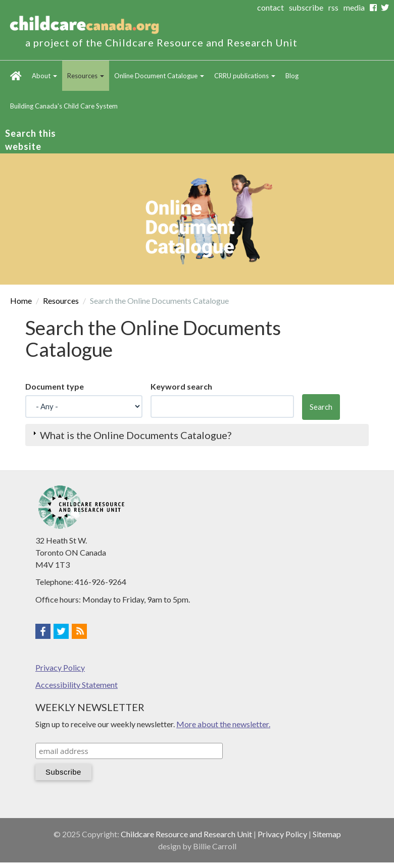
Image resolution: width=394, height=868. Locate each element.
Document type (55, 386)
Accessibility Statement (77, 685)
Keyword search (181, 386)
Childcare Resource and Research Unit (186, 834)
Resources (86, 76)
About (44, 76)
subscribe (306, 7)
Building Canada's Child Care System (64, 106)
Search (321, 407)
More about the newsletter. (223, 724)
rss (333, 7)
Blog (292, 76)
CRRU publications (245, 76)
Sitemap (327, 834)
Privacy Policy (60, 667)
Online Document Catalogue (159, 76)
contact (270, 7)
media (354, 7)
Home (16, 76)
